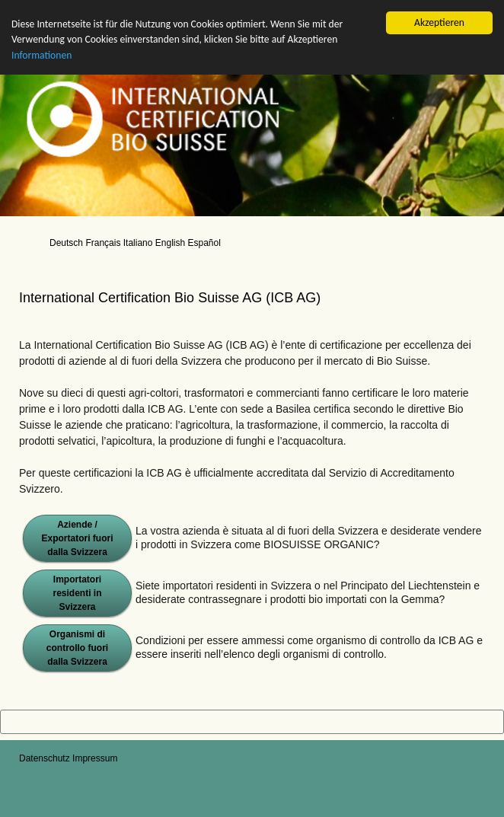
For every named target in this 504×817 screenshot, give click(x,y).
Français (103, 243)
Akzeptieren (439, 22)
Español (204, 243)
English (170, 243)
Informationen (41, 55)
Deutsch (66, 243)
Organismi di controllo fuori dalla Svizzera (77, 648)
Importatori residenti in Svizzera (77, 593)
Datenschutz (45, 758)
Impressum (95, 758)
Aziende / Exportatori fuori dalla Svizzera (77, 538)
